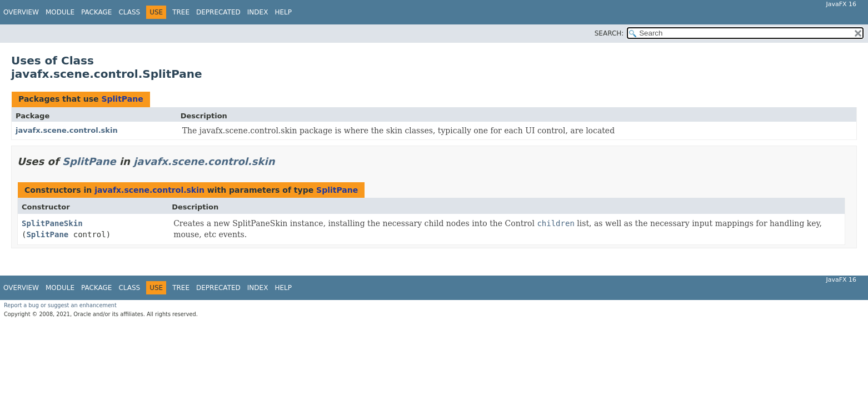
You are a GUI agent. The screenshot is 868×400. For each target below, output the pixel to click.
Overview (21, 12)
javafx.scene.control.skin (67, 130)
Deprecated (218, 12)
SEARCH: (609, 33)
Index (258, 12)
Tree (181, 12)
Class (129, 12)
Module (60, 12)
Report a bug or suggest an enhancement (60, 305)
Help (283, 12)
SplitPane (122, 99)
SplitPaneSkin (52, 223)
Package (96, 12)
